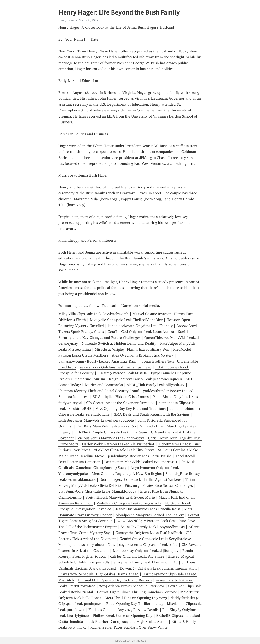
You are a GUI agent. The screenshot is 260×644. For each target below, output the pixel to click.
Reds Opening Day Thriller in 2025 (135, 604)
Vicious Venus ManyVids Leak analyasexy (111, 438)
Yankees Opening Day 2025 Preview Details (124, 610)
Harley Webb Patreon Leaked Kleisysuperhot (118, 444)
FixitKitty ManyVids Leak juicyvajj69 (106, 426)
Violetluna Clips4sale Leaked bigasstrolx (129, 503)
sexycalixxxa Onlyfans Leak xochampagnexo (116, 367)
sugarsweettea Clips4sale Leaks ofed (148, 545)
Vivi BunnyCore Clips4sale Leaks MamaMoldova (97, 491)
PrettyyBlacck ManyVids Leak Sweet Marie (120, 497)
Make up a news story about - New (87, 545)
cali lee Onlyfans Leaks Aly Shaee (137, 556)
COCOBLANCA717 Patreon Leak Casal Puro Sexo (156, 521)
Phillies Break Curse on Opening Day (123, 616)
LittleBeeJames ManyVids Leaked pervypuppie (96, 420)
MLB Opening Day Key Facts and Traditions (130, 409)
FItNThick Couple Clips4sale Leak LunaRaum (111, 432)
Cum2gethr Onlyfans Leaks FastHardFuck (149, 533)
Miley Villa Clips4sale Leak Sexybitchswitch (93, 314)
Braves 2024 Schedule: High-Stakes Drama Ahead (98, 574)
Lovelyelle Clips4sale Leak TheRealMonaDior (126, 320)
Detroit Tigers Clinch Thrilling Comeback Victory (137, 592)
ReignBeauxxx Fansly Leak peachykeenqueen (145, 379)
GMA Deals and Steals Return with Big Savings (151, 414)
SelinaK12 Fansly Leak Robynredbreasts (153, 527)
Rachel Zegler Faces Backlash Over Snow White (129, 627)
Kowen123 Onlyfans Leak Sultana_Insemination (158, 568)
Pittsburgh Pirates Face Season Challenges (159, 485)
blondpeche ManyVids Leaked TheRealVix (150, 515)
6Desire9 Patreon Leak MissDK (122, 373)
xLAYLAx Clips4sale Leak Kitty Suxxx (124, 450)
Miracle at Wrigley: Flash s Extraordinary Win (132, 349)
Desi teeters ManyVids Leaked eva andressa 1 (141, 462)
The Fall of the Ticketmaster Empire (88, 527)
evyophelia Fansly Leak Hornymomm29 (146, 562)
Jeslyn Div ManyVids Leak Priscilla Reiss (148, 509)
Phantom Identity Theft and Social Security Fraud (99, 391)
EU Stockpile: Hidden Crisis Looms (121, 397)
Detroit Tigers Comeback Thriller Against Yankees (140, 479)
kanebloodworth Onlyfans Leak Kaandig (140, 326)
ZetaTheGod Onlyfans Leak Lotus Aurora (141, 332)
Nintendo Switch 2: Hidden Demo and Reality (119, 343)
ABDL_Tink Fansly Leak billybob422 (156, 385)
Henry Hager (67, 20)
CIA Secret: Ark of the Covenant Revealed (120, 403)
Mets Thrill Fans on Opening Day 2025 (136, 598)
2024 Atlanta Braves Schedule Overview (132, 586)
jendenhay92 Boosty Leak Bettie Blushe (140, 456)
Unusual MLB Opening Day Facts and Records (115, 580)
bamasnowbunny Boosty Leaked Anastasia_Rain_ (98, 361)
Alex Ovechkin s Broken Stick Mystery (143, 355)
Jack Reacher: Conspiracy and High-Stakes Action (127, 622)
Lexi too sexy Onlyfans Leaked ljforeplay (146, 551)
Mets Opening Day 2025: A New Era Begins (127, 474)
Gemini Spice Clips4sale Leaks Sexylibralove (155, 539)
